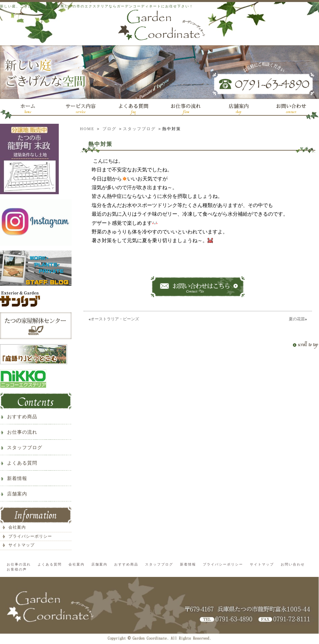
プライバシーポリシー (30, 536)
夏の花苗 (297, 319)
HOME (87, 129)
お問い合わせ (293, 564)
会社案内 (17, 527)
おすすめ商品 (22, 417)
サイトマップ (21, 545)
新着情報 (17, 478)
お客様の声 (17, 569)
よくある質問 (22, 463)
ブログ (109, 129)
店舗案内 (17, 494)
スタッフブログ (139, 129)
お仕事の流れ (22, 432)
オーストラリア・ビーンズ (115, 319)
